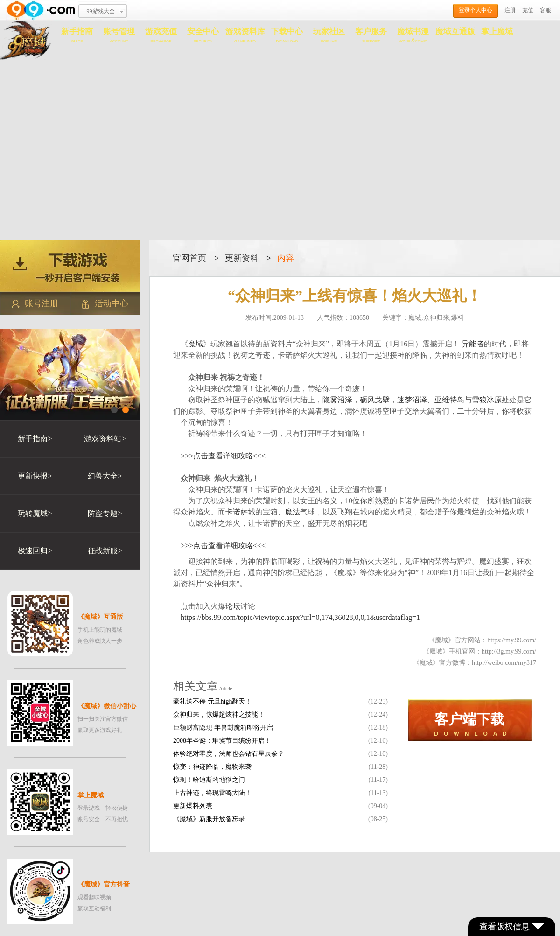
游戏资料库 (245, 35)
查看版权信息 (512, 927)
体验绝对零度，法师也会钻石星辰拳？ (229, 754)
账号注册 (35, 304)
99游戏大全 (101, 11)
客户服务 (371, 35)
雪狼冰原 (487, 400)
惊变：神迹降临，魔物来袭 (212, 767)
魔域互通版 (455, 32)
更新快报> (35, 476)
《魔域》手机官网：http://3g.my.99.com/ (479, 651)
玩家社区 (329, 35)
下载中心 (287, 35)
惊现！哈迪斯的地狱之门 (209, 780)
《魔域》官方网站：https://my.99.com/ (482, 640)
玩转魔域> (35, 513)
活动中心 (105, 304)
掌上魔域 (497, 32)
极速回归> (35, 551)
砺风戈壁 (375, 400)
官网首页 (189, 258)
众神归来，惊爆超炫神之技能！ (219, 714)
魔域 (196, 344)
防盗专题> (105, 513)
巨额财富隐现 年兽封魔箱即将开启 (223, 728)
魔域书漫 (413, 35)
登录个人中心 (476, 10)
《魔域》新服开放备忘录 (209, 819)
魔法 (293, 512)
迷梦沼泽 (412, 400)
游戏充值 (161, 35)
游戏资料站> (105, 439)
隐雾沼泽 (337, 400)
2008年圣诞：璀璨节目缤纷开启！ (222, 741)
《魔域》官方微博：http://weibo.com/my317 (475, 663)
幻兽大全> (105, 476)
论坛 (233, 606)
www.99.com (41, 11)
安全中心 (203, 35)
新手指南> (35, 439)
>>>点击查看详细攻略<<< (223, 456)
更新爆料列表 (193, 806)
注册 (510, 10)
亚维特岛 (449, 400)
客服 (546, 10)
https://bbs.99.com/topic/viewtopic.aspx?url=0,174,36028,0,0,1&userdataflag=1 (300, 617)
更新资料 (242, 258)
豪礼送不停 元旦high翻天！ (212, 701)
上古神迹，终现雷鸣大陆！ (212, 793)
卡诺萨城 (240, 512)
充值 (528, 10)
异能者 (473, 344)
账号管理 (119, 35)
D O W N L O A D (470, 724)
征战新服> (105, 551)
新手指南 (77, 35)
